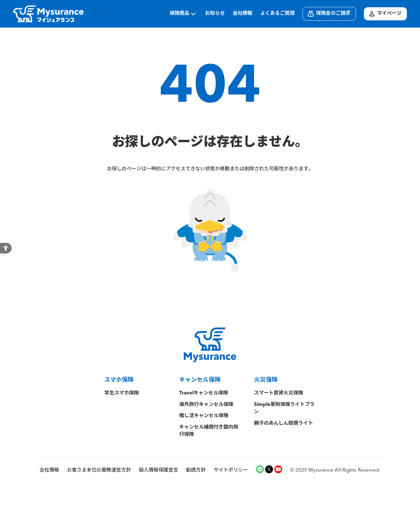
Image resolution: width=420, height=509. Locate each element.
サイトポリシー (231, 470)
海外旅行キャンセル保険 (206, 405)
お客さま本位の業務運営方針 (99, 470)
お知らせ (215, 14)
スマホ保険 (119, 380)
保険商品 (183, 14)
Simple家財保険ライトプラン (284, 409)
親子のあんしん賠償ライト (283, 424)
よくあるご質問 (277, 14)
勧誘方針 (196, 470)
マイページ (385, 14)
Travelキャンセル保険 (204, 393)
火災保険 (266, 380)
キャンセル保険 (200, 380)
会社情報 (242, 14)
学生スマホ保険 (124, 393)
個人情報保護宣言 (158, 470)
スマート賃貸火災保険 (279, 393)
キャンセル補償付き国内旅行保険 (209, 431)
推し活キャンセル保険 (204, 416)
